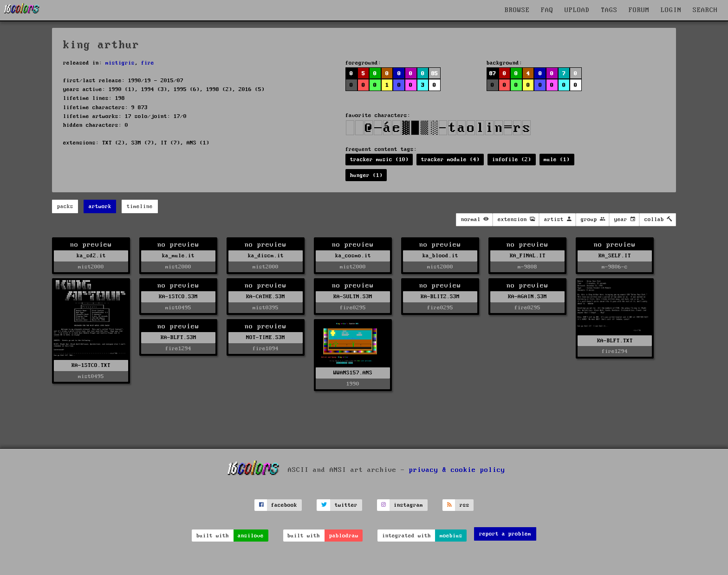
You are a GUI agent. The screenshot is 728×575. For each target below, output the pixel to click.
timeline (140, 206)
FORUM (639, 10)
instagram (408, 505)
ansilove (251, 536)
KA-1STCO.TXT (91, 365)
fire (148, 63)
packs (65, 206)
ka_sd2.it (91, 256)
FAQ (547, 10)
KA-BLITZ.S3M (440, 297)
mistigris (120, 63)
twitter (346, 505)
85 (435, 74)
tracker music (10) (379, 160)
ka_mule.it (178, 256)
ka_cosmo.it (353, 256)
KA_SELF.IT (615, 256)
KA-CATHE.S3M (266, 297)
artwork (100, 206)
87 (493, 74)
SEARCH (705, 10)
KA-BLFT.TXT (615, 341)
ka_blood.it (440, 256)
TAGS (609, 10)
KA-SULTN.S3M (353, 297)
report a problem (505, 534)
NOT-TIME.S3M (266, 337)
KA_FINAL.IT (528, 256)
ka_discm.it (266, 256)
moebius (451, 536)
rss (465, 505)
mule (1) (557, 160)
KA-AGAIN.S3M (527, 297)
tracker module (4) (450, 160)
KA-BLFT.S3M (179, 337)
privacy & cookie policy (457, 470)
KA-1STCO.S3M (178, 297)
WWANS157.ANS (353, 373)
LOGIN (671, 10)
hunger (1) (366, 175)
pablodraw (344, 536)
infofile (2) (512, 160)
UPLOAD (577, 10)
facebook (284, 505)
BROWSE (517, 10)
